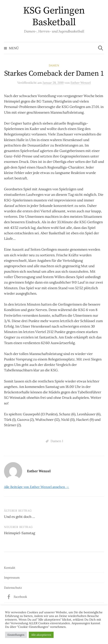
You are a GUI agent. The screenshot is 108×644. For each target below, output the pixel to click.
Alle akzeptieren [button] (41, 635)
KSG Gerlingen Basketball (54, 17)
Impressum (12, 578)
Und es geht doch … (19, 517)
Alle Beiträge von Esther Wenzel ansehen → (37, 487)
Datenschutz (13, 588)
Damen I (57, 441)
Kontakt (10, 568)
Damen (54, 65)
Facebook (20, 597)
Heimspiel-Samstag (20, 533)
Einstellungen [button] (16, 635)
